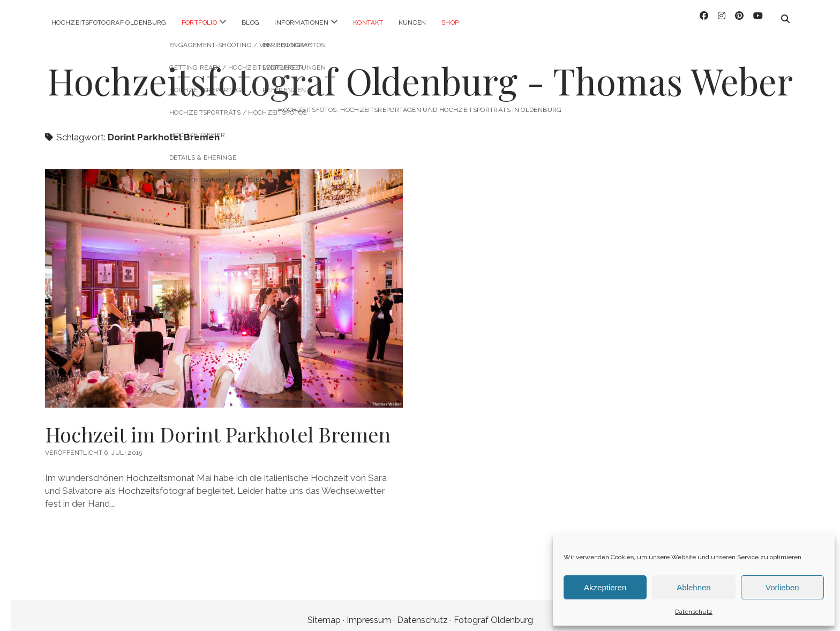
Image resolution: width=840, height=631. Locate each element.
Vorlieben (782, 587)
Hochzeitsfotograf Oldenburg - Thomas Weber (420, 72)
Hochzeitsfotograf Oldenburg (109, 22)
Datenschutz (694, 612)
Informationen (301, 22)
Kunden (412, 22)
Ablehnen (693, 587)
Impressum (369, 611)
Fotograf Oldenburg (493, 611)
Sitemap (324, 611)
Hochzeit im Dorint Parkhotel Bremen (218, 426)
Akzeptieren (605, 587)
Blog (250, 22)
